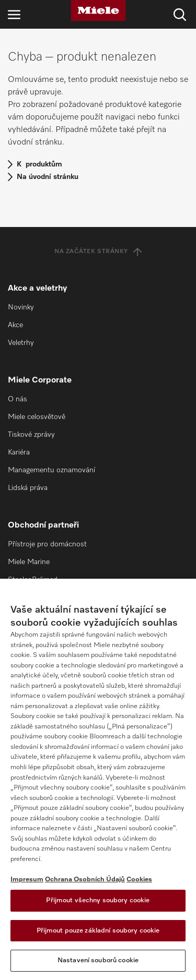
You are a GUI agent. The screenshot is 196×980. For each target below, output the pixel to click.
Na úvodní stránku (48, 177)
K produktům (39, 164)
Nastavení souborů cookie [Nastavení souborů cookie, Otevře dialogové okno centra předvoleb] (98, 960)
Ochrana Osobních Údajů (85, 880)
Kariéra (19, 452)
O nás (18, 399)
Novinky (21, 307)
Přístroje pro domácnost (47, 544)
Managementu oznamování (51, 470)
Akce (15, 325)
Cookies (139, 880)
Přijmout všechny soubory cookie (98, 900)
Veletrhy (21, 343)
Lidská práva (28, 488)
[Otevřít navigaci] (14, 14)
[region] (98, 779)
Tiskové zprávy (31, 435)
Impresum (27, 880)
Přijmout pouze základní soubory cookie (98, 931)
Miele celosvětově (37, 417)
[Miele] (98, 10)
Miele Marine (29, 562)
